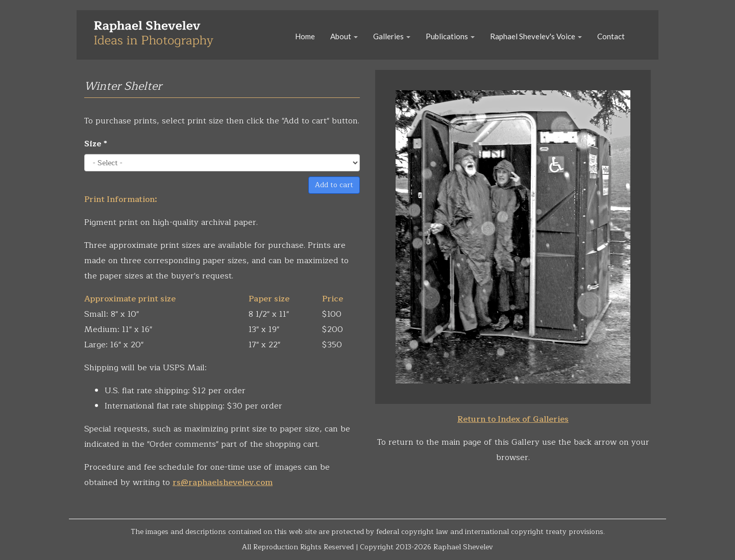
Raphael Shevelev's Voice (536, 36)
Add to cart (334, 185)
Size (96, 144)
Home (305, 36)
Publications (450, 36)
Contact (611, 36)
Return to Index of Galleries (513, 419)
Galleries (392, 36)
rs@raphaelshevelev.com (223, 482)
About (344, 36)
